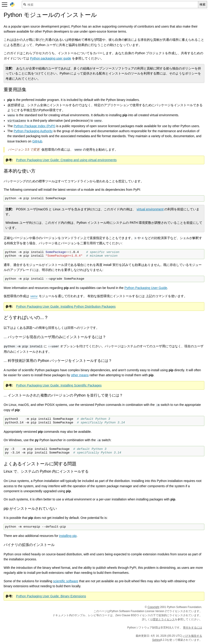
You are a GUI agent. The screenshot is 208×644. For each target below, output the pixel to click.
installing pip (68, 536)
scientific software (66, 581)
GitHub (37, 141)
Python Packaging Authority (33, 131)
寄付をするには (193, 628)
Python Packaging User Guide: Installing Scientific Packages (59, 385)
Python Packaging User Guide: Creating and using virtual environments (66, 160)
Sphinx (156, 640)
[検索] (110, 5)
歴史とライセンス (164, 619)
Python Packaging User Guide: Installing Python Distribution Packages (66, 307)
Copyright (153, 607)
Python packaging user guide (51, 58)
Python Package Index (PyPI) (34, 126)
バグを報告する (193, 636)
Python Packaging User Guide (146, 288)
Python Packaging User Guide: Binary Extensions (51, 596)
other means (80, 375)
